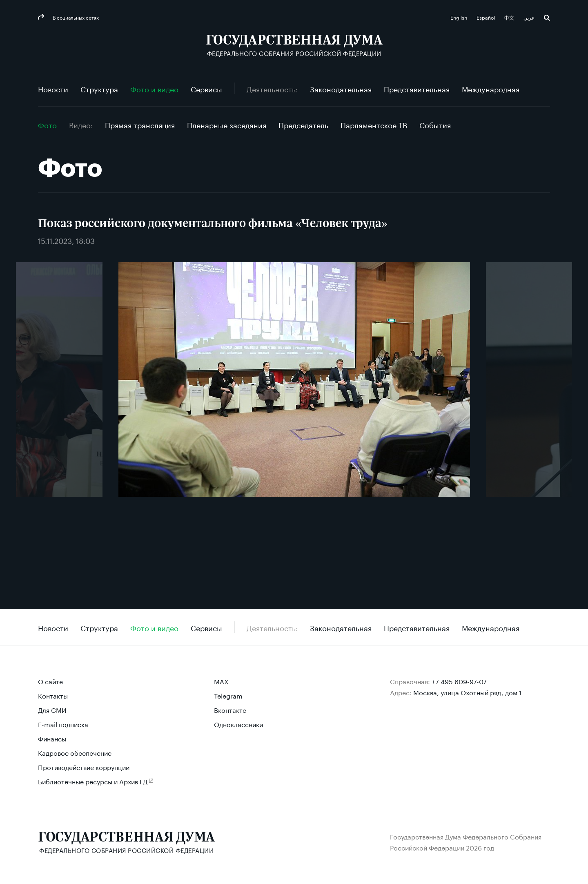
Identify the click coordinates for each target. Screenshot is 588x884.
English (459, 17)
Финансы (52, 738)
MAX (221, 681)
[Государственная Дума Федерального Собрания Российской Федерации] (294, 45)
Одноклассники (238, 724)
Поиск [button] (547, 18)
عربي (530, 17)
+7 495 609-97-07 (459, 681)
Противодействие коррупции (84, 767)
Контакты (53, 695)
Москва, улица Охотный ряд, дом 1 (468, 692)
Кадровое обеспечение (75, 752)
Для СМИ (52, 709)
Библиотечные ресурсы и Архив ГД (93, 781)
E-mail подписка (63, 724)
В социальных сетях (75, 17)
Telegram (228, 695)
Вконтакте (230, 709)
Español (486, 17)
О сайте (50, 681)
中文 (510, 17)
